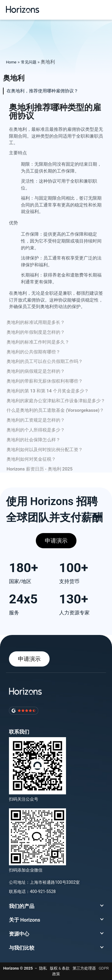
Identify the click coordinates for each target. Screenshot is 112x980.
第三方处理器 (84, 968)
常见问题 (29, 62)
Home (11, 62)
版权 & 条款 (60, 968)
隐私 (43, 968)
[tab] (56, 91)
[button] (102, 10)
